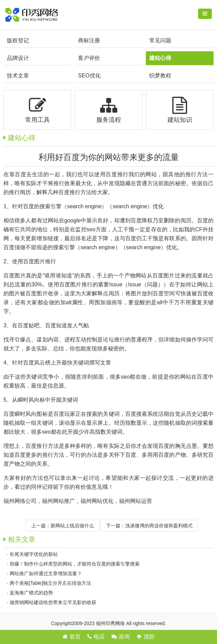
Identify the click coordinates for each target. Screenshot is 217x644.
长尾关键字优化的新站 (34, 554)
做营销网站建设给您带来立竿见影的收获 (53, 602)
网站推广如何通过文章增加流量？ (46, 573)
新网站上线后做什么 (72, 526)
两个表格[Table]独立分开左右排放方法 (50, 583)
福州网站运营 (135, 501)
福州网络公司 (20, 501)
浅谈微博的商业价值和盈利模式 (159, 526)
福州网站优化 (97, 501)
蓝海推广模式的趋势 (31, 593)
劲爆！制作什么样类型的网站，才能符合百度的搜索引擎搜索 (75, 564)
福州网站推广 (58, 501)
